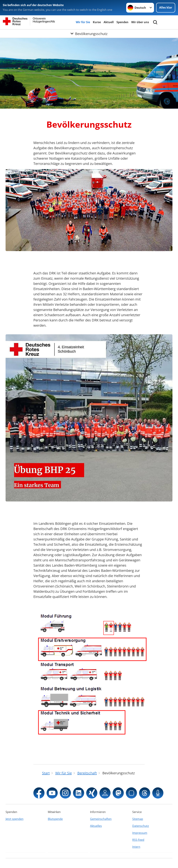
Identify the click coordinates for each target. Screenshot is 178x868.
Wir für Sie (83, 22)
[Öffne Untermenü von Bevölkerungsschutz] (89, 34)
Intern (136, 847)
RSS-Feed (138, 840)
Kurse (97, 22)
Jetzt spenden (15, 819)
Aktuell (109, 22)
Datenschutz (141, 826)
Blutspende (55, 819)
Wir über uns (140, 22)
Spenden (122, 22)
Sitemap (138, 819)
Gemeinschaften (101, 819)
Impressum (140, 833)
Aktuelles (96, 826)
